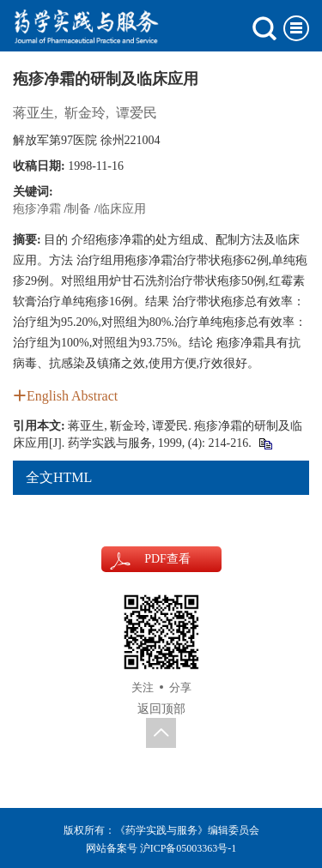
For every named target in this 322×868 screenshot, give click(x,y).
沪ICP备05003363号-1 (188, 848)
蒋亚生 (33, 113)
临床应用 (122, 209)
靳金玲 (85, 113)
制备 (79, 209)
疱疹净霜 (37, 209)
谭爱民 (137, 113)
